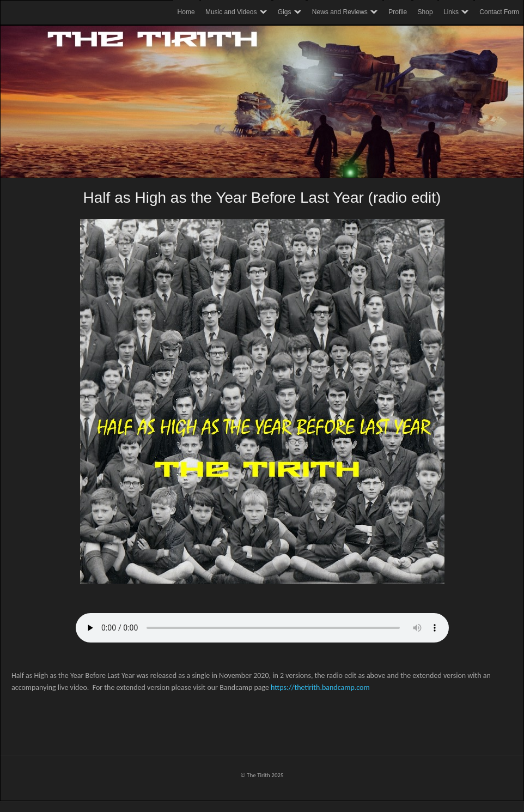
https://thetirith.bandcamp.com (320, 687)
